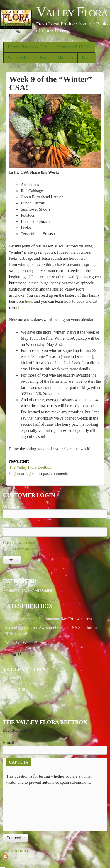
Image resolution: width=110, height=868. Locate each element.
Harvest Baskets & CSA (28, 47)
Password (12, 524)
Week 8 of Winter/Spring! (26, 643)
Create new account (19, 543)
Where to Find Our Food (28, 58)
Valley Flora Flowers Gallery (30, 590)
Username (13, 506)
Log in (15, 473)
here (28, 301)
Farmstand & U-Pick (73, 47)
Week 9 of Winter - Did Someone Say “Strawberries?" (50, 619)
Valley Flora (72, 12)
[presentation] (30, 807)
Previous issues (16, 851)
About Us (65, 58)
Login (87, 58)
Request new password (22, 549)
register (32, 473)
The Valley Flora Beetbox (30, 467)
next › (32, 655)
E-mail (10, 743)
